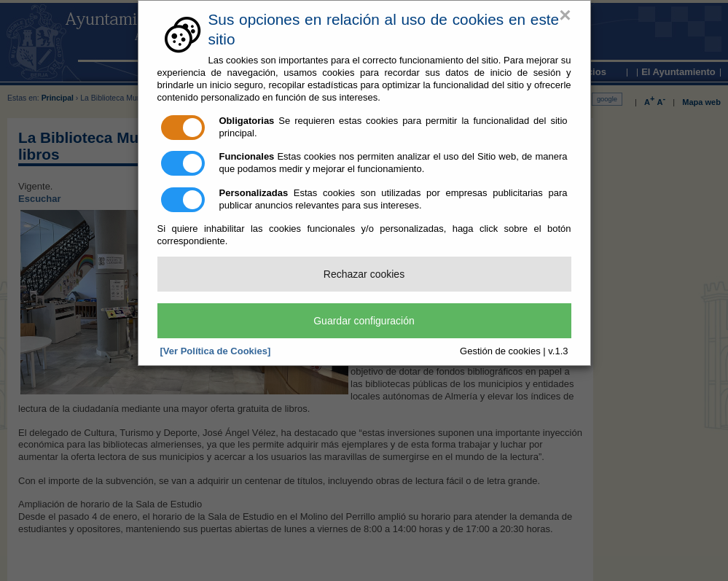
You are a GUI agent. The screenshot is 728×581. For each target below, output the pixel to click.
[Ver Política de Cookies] (216, 351)
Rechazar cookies (364, 274)
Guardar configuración (364, 321)
